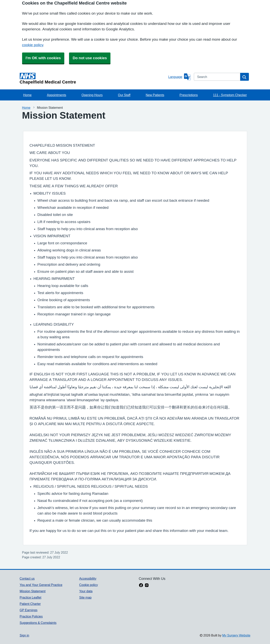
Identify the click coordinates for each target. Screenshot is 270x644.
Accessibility (88, 578)
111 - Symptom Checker (230, 95)
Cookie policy (88, 585)
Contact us (27, 578)
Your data (86, 591)
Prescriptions (189, 95)
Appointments (57, 95)
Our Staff (124, 95)
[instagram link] (147, 586)
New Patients (155, 95)
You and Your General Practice (41, 585)
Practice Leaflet (31, 597)
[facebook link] (141, 586)
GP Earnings (29, 610)
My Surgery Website (236, 635)
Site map (85, 597)
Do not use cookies (90, 58)
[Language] (179, 77)
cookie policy (33, 45)
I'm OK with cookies (43, 58)
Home (28, 95)
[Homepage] (93, 79)
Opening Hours (92, 95)
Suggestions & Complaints (38, 623)
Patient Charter (30, 604)
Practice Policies (31, 616)
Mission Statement (33, 591)
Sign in (24, 635)
